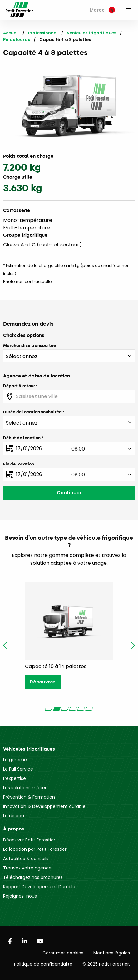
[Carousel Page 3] (65, 709)
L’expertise (15, 778)
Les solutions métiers (26, 788)
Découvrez (43, 682)
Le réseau (14, 816)
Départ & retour (19, 386)
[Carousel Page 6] (89, 709)
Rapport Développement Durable (39, 887)
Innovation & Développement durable (44, 806)
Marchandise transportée (30, 345)
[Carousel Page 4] (73, 709)
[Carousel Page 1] (49, 709)
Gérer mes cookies (63, 953)
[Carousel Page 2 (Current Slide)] (57, 709)
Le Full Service (18, 769)
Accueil (11, 33)
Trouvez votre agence (27, 868)
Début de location (22, 438)
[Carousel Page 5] (81, 709)
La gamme (15, 760)
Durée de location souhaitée (32, 412)
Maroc (102, 10)
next (133, 645)
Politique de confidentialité (43, 964)
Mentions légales (112, 953)
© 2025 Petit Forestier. (106, 964)
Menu (129, 10)
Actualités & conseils (26, 859)
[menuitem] (102, 10)
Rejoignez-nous (20, 896)
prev (5, 645)
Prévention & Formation (29, 797)
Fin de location (19, 464)
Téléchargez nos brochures (33, 877)
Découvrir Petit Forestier (29, 840)
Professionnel (43, 33)
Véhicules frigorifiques (91, 33)
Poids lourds (17, 39)
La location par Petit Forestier (35, 849)
